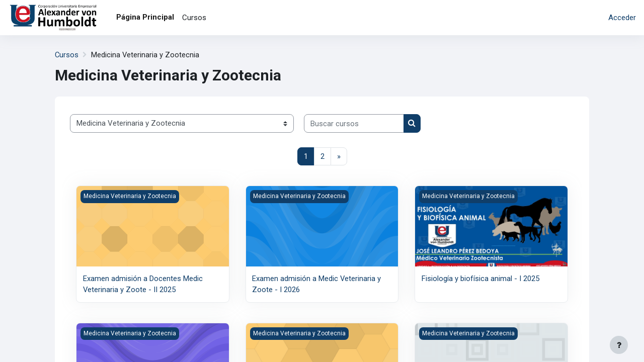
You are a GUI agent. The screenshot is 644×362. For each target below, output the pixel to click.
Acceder (622, 18)
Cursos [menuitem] (194, 18)
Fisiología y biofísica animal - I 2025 (480, 279)
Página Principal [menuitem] (145, 17)
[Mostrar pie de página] (619, 345)
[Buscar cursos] (354, 124)
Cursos (67, 55)
